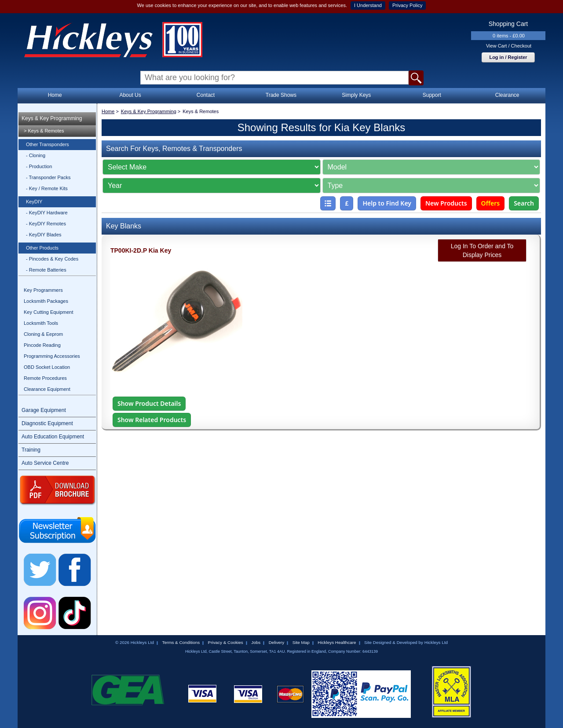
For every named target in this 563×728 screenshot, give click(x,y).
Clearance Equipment (47, 389)
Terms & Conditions (181, 642)
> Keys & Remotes (44, 131)
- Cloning (36, 155)
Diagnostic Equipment (47, 423)
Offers (491, 203)
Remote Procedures (45, 378)
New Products (446, 203)
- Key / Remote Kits (47, 188)
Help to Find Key (387, 203)
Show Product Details (149, 403)
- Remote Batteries (46, 270)
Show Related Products (152, 420)
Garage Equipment (44, 410)
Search (524, 203)
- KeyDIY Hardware (47, 213)
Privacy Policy (407, 5)
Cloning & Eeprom (43, 334)
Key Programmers (43, 290)
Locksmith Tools (41, 323)
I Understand (368, 5)
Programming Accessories (52, 356)
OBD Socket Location (47, 367)
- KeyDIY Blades (44, 235)
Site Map (301, 642)
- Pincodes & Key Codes (52, 259)
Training (31, 450)
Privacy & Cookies (226, 642)
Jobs (256, 642)
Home (55, 95)
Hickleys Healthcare (337, 642)
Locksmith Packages (46, 301)
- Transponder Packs (48, 177)
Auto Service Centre (45, 463)
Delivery (277, 642)
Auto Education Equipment (53, 437)
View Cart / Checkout (509, 46)
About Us (130, 95)
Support (432, 95)
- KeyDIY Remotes (46, 224)
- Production (39, 166)
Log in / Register (508, 57)
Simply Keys (356, 95)
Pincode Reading (42, 345)
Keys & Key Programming (52, 118)
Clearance (507, 95)
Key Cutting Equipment (49, 312)
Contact (206, 95)
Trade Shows (281, 95)
